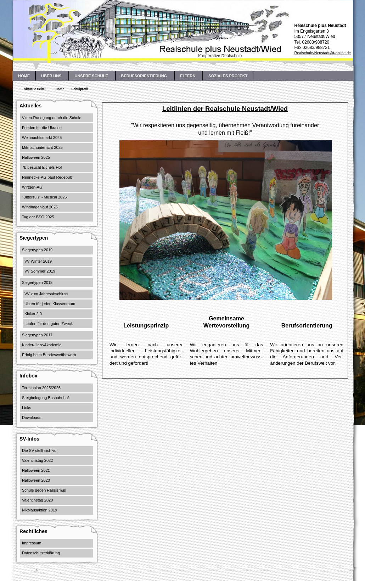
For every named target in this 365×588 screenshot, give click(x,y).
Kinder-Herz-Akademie (42, 345)
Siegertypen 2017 (37, 335)
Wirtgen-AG (32, 187)
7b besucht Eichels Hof (42, 167)
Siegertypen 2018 (37, 282)
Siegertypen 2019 (37, 250)
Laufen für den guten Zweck (49, 324)
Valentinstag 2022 (37, 460)
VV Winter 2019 (38, 261)
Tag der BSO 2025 (38, 217)
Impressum (32, 543)
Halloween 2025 (36, 157)
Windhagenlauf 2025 (40, 207)
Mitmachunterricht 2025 (42, 147)
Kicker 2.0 (33, 314)
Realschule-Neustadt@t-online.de (322, 53)
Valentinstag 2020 (37, 500)
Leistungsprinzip (146, 326)
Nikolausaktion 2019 (40, 510)
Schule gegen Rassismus (44, 490)
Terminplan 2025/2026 (41, 388)
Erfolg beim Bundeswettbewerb (49, 355)
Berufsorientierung (307, 326)
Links (27, 408)
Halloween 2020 (36, 480)
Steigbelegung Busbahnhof (45, 398)
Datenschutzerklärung (41, 553)
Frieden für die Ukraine (42, 128)
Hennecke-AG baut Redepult (47, 177)
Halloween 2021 (36, 470)
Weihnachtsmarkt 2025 (42, 138)
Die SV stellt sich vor (40, 450)
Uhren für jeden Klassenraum (50, 304)
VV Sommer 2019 (40, 271)
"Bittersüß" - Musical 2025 (44, 197)
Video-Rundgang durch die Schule (52, 118)
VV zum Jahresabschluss (46, 294)
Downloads (32, 418)
